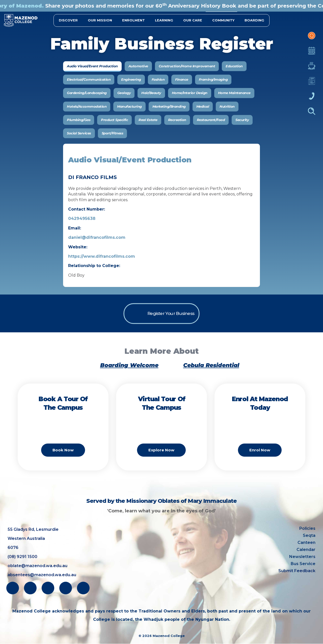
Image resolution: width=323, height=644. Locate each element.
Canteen (312, 68)
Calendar (312, 53)
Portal (312, 38)
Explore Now (161, 457)
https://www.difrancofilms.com (102, 256)
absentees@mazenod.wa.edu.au (42, 575)
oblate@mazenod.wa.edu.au (37, 566)
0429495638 (82, 218)
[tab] (92, 66)
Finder (312, 114)
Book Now (63, 457)
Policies (307, 528)
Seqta (309, 535)
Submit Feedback (297, 571)
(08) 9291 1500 (22, 557)
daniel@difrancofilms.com (97, 237)
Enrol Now (260, 457)
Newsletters (312, 83)
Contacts (312, 99)
